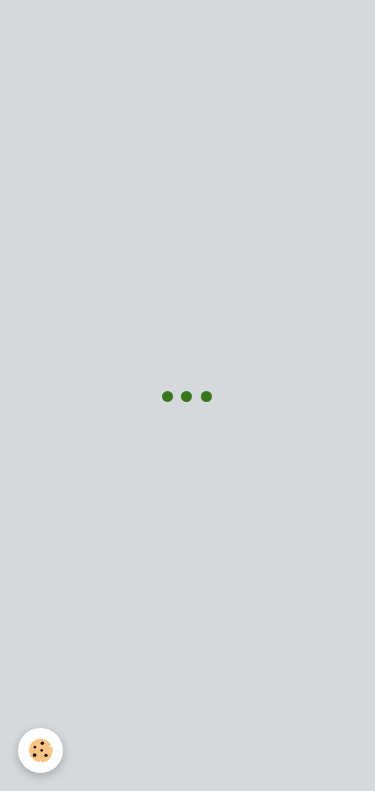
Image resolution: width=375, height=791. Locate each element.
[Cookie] (40, 750)
